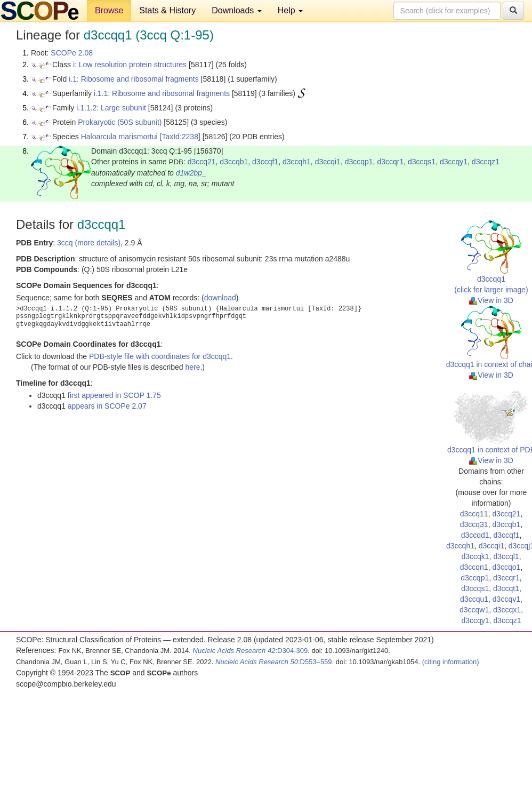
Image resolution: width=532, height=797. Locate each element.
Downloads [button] (237, 10)
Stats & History (167, 10)
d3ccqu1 (474, 599)
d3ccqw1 (474, 610)
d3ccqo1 (506, 567)
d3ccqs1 (422, 162)
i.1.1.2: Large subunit (111, 108)
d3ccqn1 (474, 567)
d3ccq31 (474, 524)
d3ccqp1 (359, 162)
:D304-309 (251, 651)
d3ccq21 (202, 162)
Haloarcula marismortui (119, 137)
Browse (109, 10)
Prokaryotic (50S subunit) (120, 122)
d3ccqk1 (475, 556)
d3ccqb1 (234, 162)
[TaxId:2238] (180, 137)
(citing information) (451, 662)
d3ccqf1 (265, 162)
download (220, 298)
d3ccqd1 (475, 535)
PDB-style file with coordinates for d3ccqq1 (160, 356)
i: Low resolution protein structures (130, 65)
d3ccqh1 (297, 162)
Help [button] (290, 10)
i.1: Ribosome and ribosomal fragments (134, 79)
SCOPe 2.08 (72, 53)
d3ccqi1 (328, 162)
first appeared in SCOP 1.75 (114, 395)
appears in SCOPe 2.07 (107, 406)
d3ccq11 (474, 514)
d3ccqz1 (486, 162)
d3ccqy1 (454, 162)
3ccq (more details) (89, 243)
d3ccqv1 (506, 599)
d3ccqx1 (507, 610)
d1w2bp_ (191, 173)
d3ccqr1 (390, 162)
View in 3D (491, 300)
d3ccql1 (506, 556)
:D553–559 (274, 662)
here (192, 367)
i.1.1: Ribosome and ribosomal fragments (162, 93)
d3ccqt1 (506, 588)
